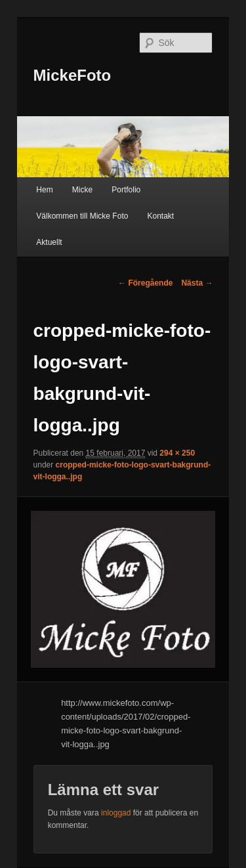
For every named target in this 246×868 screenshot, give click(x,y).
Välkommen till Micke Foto (82, 216)
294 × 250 (177, 453)
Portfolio (126, 190)
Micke (82, 190)
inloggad (116, 813)
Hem (44, 190)
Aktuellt (49, 242)
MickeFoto (72, 75)
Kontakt (160, 216)
